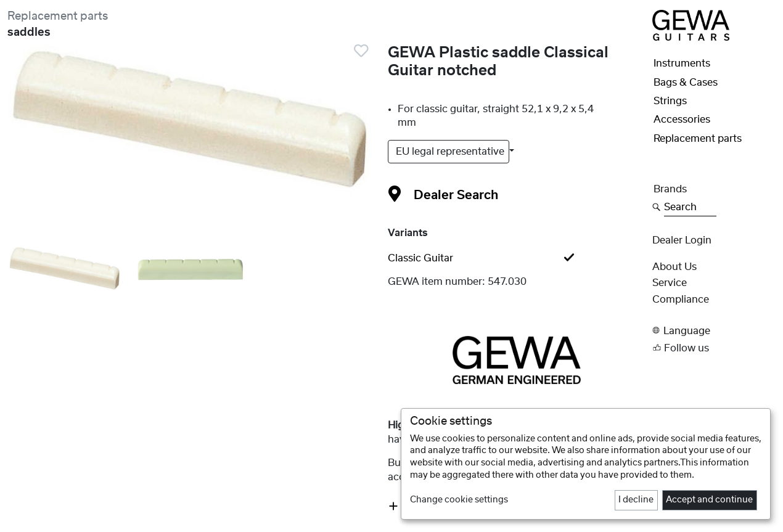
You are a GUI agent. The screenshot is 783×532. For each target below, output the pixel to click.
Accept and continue (709, 500)
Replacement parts (58, 16)
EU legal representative (451, 152)
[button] (714, 331)
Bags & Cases (686, 83)
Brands (670, 189)
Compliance (681, 300)
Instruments (682, 63)
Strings (670, 101)
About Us (674, 267)
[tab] (516, 258)
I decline (636, 500)
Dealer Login (682, 240)
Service (670, 283)
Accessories (682, 120)
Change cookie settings (459, 500)
